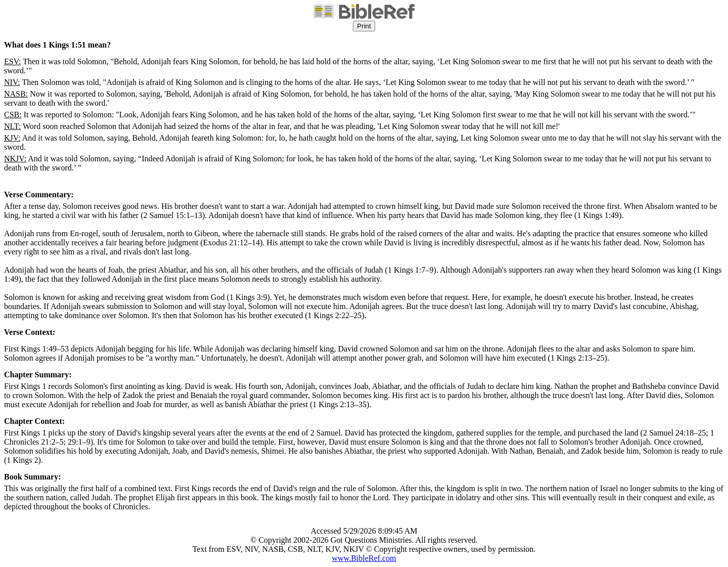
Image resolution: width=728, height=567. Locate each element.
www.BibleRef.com (364, 558)
